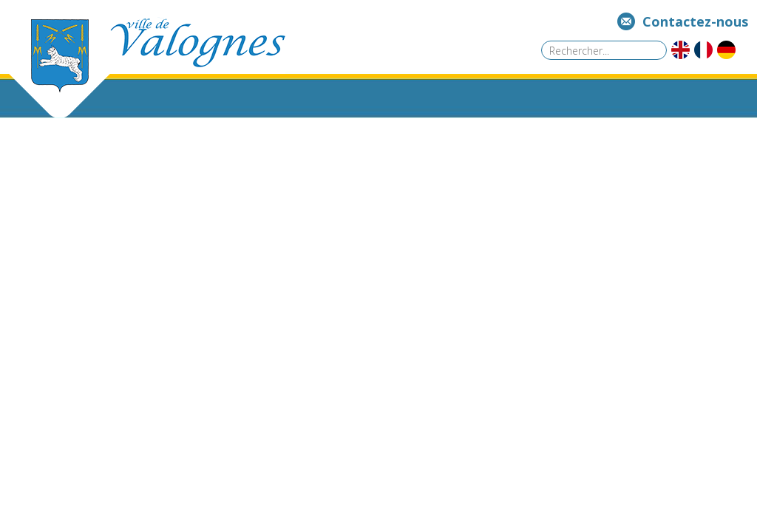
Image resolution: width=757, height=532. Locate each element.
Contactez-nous (695, 21)
